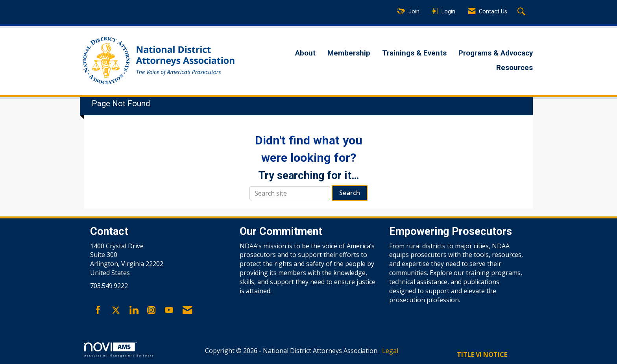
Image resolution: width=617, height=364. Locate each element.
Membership (349, 53)
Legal (390, 351)
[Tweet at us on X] (116, 310)
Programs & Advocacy (496, 53)
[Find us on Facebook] (98, 310)
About (305, 53)
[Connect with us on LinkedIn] (134, 310)
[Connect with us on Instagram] (151, 310)
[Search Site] (522, 12)
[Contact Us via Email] (187, 310)
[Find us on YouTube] (169, 310)
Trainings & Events (414, 53)
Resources (514, 68)
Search (350, 193)
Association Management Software (119, 350)
